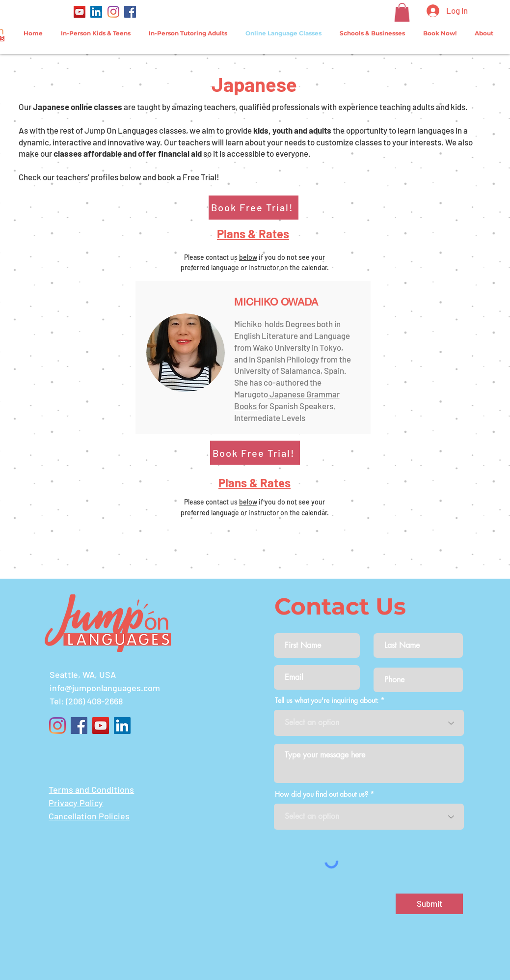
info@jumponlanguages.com (105, 688)
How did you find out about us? (322, 794)
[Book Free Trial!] (254, 208)
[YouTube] (80, 12)
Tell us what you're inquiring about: (327, 700)
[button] (402, 12)
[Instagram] (113, 12)
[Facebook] (130, 12)
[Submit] (429, 904)
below (248, 257)
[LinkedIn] (96, 12)
